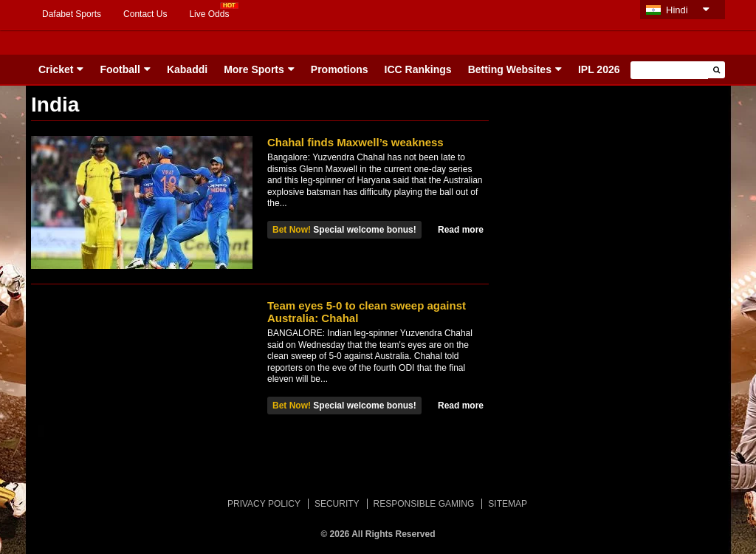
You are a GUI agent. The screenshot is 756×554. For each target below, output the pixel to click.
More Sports (254, 69)
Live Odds (209, 14)
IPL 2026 (599, 69)
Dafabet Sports (72, 14)
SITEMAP (508, 504)
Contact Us (145, 14)
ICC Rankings (418, 69)
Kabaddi (187, 69)
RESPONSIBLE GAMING (424, 504)
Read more (461, 230)
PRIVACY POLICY (264, 504)
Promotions (340, 69)
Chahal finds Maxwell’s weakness (355, 142)
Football (120, 69)
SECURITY (337, 504)
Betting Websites (510, 69)
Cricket (56, 69)
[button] (717, 70)
